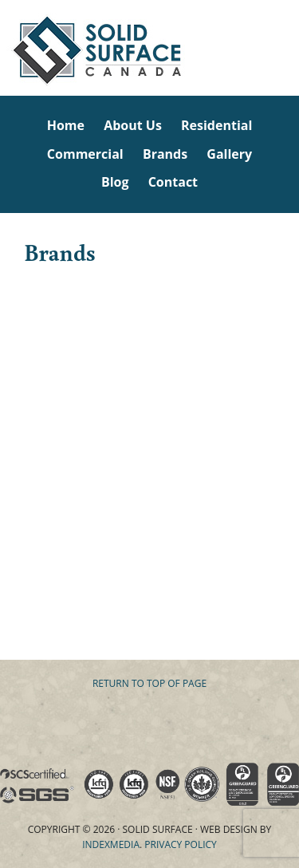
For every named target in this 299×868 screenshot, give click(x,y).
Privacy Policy (181, 844)
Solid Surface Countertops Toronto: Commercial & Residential (2, 48)
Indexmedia (111, 844)
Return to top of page (149, 683)
